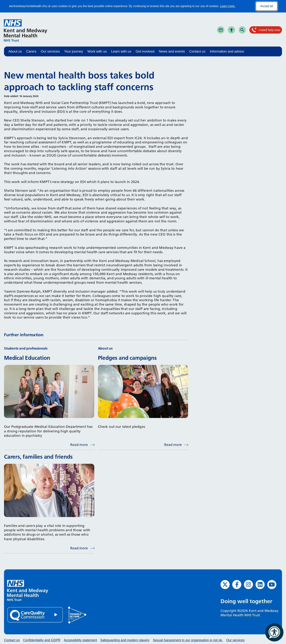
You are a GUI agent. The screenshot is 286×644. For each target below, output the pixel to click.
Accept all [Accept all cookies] (267, 6)
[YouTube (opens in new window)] (272, 585)
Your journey (74, 51)
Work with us (97, 51)
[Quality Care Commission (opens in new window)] (35, 615)
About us (15, 51)
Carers (31, 51)
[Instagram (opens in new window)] (248, 585)
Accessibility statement (80, 640)
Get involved (145, 51)
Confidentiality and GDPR (42, 640)
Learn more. (228, 6)
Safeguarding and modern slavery (125, 640)
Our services (50, 51)
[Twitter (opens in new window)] (225, 585)
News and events (172, 51)
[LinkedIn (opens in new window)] (260, 585)
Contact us (197, 51)
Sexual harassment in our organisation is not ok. (188, 640)
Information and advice (227, 51)
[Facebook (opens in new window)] (237, 585)
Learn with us (121, 51)
